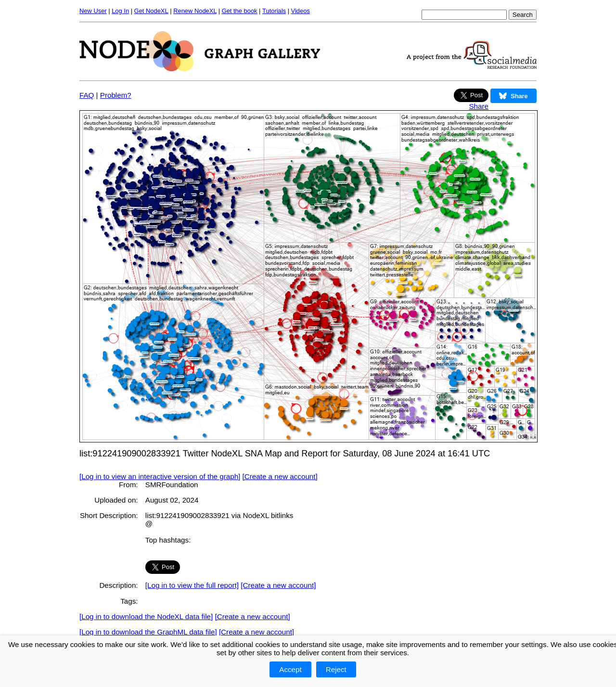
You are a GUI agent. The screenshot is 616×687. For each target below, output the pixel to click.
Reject (336, 669)
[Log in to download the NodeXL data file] (146, 616)
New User (93, 11)
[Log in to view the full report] (192, 585)
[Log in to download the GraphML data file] (148, 632)
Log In (120, 11)
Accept (290, 669)
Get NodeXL (151, 11)
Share (479, 106)
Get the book (240, 11)
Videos (301, 11)
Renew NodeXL (195, 11)
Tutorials (274, 11)
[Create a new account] (280, 476)
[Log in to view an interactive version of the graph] (160, 476)
